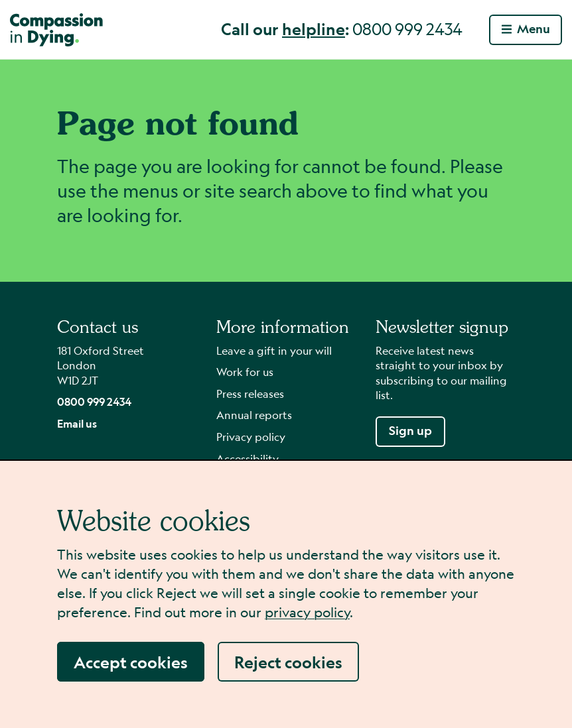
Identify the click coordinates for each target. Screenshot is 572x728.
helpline (314, 29)
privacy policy (307, 612)
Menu (526, 29)
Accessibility (248, 458)
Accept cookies (131, 662)
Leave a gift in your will (274, 350)
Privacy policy (251, 437)
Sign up (410, 431)
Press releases (250, 394)
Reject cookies (288, 662)
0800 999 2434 (94, 401)
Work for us (245, 372)
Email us (77, 423)
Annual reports (254, 415)
